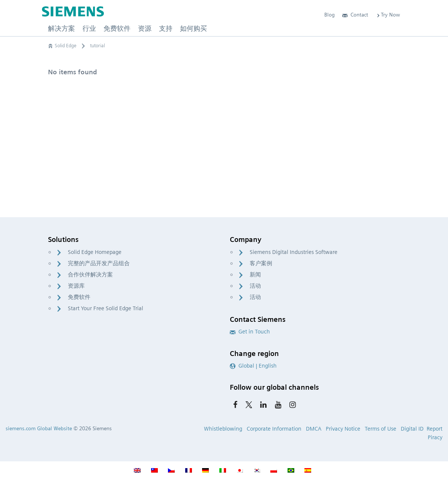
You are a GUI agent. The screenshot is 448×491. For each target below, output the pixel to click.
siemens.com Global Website (39, 428)
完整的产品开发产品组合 (99, 263)
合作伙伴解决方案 (90, 275)
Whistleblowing (223, 429)
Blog (330, 15)
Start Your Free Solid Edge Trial (106, 308)
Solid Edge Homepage (95, 252)
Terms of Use (381, 429)
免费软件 (79, 297)
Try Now (388, 15)
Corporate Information (274, 429)
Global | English (253, 366)
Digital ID (412, 429)
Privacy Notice (343, 429)
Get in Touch (250, 332)
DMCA (314, 429)
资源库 (76, 286)
